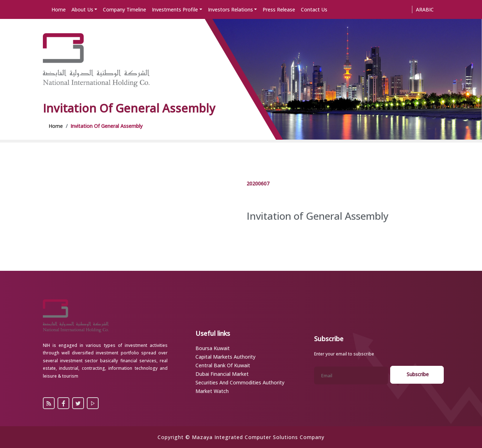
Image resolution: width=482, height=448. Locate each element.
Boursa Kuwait (213, 348)
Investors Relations (230, 9)
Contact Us (314, 9)
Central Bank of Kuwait (223, 365)
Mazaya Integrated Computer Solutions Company (258, 437)
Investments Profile (175, 9)
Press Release (279, 9)
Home (59, 9)
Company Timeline (125, 9)
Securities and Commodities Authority (240, 382)
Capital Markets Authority (225, 357)
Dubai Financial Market (222, 374)
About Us (82, 9)
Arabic (425, 9)
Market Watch (212, 391)
